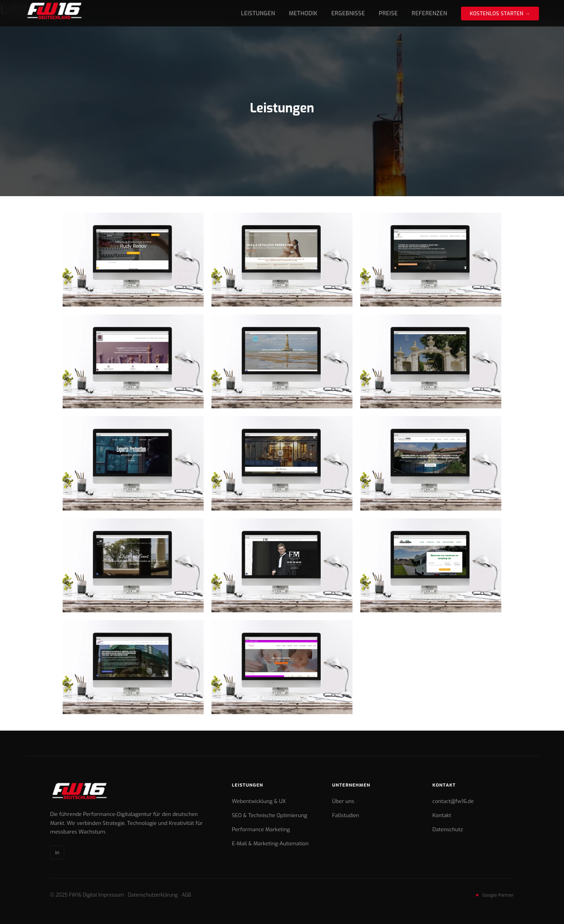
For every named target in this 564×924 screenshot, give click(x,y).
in (57, 852)
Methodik (303, 14)
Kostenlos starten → (500, 14)
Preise (388, 14)
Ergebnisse (348, 14)
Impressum (111, 895)
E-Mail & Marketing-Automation (270, 843)
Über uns (343, 801)
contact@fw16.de (453, 801)
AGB (186, 895)
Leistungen (258, 14)
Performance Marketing (261, 829)
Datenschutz (448, 829)
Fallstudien (346, 815)
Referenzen (429, 14)
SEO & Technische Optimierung (269, 815)
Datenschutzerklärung (153, 895)
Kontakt (442, 815)
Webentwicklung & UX (259, 801)
